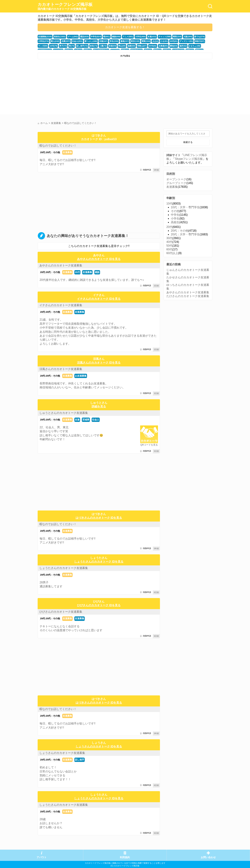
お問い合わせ (208, 857)
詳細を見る (99, 406)
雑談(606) (116, 37)
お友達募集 (81, 376)
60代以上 (172, 253)
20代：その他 (180, 231)
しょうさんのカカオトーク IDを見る (99, 746)
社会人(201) (77, 41)
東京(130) (135, 41)
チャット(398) (165, 37)
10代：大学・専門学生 (185, 207)
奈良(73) (94, 46)
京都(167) (104, 41)
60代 (169, 249)
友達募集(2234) (45, 37)
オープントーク (176, 179)
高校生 (175, 222)
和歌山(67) (142, 46)
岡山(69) (122, 46)
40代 (169, 242)
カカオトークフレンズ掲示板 (65, 6)
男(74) (72, 46)
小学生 (175, 219)
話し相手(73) (82, 46)
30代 (169, 238)
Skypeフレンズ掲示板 (189, 159)
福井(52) (183, 46)
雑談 (97, 272)
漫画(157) (125, 41)
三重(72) (103, 46)
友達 (77, 420)
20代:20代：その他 (50, 152)
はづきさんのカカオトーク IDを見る (99, 518)
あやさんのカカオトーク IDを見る (99, 259)
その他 (175, 211)
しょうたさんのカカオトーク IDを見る (99, 562)
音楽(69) (113, 46)
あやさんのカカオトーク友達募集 (61, 265)
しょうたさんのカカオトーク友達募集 (64, 568)
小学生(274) (44, 41)
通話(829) (84, 37)
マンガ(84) (43, 46)
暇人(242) (55, 41)
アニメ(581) (128, 37)
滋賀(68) (131, 46)
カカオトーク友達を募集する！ (125, 27)
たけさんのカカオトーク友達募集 (188, 296)
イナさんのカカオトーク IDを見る (99, 299)
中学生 (175, 215)
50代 (169, 246)
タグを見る (125, 56)
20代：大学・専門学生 (185, 234)
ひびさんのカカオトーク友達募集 (61, 612)
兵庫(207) (66, 41)
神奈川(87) (200, 41)
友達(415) (152, 37)
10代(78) (53, 46)
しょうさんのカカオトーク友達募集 (62, 753)
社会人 (96, 420)
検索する (188, 142)
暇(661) (107, 37)
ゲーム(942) (73, 37)
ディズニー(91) (186, 41)
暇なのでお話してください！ (58, 146)
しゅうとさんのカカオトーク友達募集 (64, 413)
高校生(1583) (60, 37)
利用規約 (125, 857)
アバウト (42, 857)
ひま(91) (164, 41)
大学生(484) (141, 37)
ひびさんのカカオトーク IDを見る (99, 605)
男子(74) (63, 46)
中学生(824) (96, 37)
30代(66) (153, 46)
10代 (169, 204)
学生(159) (114, 41)
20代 (77, 272)
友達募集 (67, 152)
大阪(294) (188, 37)
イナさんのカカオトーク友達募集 (61, 305)
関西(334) (177, 37)
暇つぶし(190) (91, 41)
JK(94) (155, 41)
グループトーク (176, 183)
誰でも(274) (200, 37)
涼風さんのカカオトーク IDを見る (99, 363)
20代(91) (174, 41)
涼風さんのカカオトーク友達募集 (61, 369)
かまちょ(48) (195, 46)
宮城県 (86, 420)
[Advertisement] (81, 88)
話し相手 (80, 760)
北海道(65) (163, 46)
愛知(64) (174, 46)
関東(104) (146, 41)
